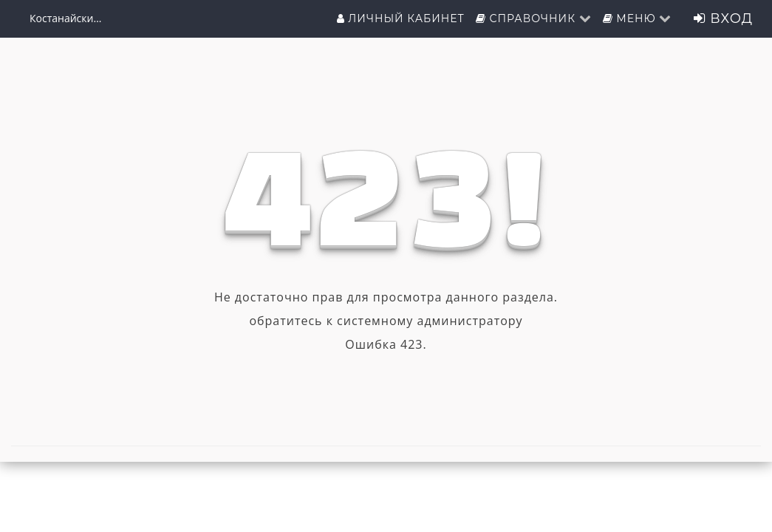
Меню (638, 18)
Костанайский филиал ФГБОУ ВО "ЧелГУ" (66, 18)
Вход (723, 18)
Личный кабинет (401, 18)
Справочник (534, 18)
